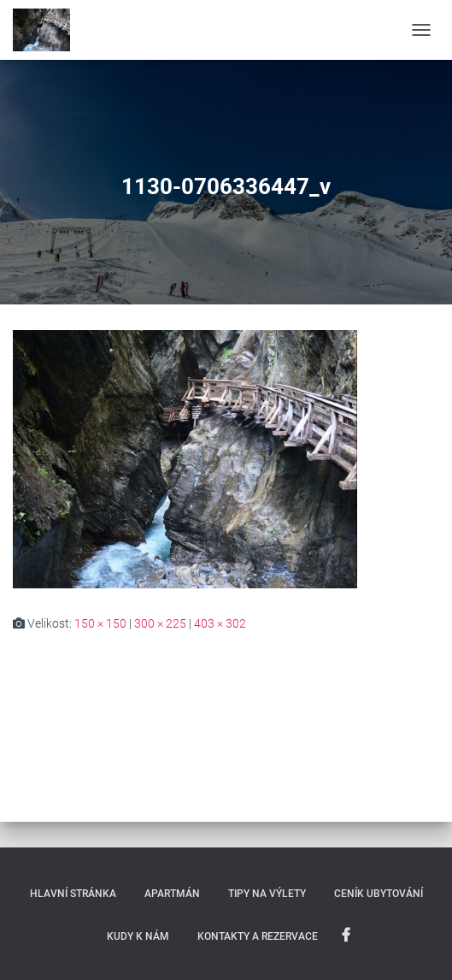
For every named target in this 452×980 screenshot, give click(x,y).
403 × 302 (220, 623)
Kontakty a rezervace (258, 936)
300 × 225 (160, 623)
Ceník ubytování (379, 894)
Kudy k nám (138, 936)
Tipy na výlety (267, 894)
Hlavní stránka (73, 894)
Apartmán (172, 894)
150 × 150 (100, 623)
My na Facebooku (346, 936)
